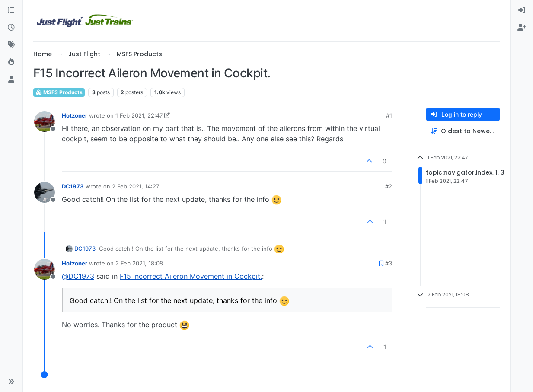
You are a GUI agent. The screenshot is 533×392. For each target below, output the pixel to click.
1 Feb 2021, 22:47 (139, 115)
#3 (389, 263)
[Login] (522, 10)
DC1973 (73, 186)
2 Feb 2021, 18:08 (139, 263)
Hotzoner (75, 115)
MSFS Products (59, 92)
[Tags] (11, 45)
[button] (11, 382)
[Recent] (11, 28)
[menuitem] (522, 10)
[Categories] (11, 10)
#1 (389, 115)
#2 (389, 186)
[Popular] (11, 62)
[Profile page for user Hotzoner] (45, 121)
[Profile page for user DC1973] (45, 192)
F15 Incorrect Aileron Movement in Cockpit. (191, 276)
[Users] (11, 80)
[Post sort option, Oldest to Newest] (463, 131)
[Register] (522, 28)
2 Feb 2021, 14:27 (136, 186)
